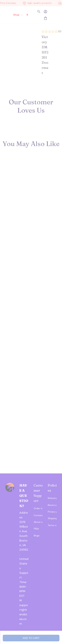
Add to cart (31, 638)
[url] (24, 582)
